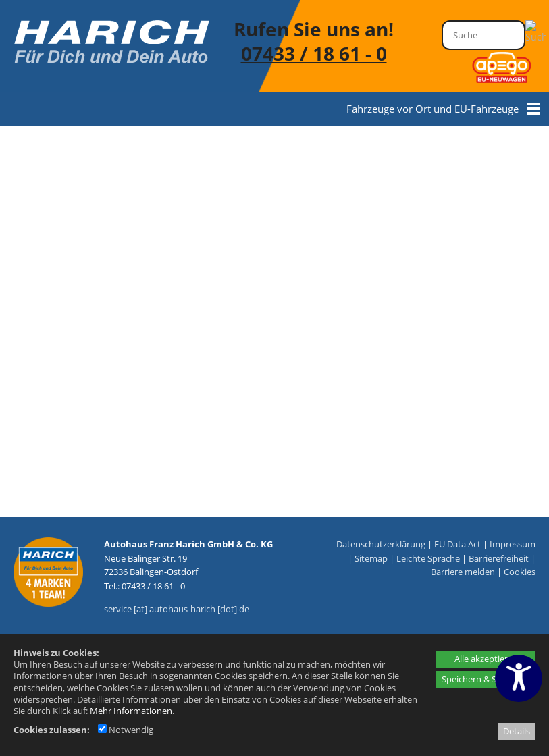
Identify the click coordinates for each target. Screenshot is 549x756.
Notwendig (126, 730)
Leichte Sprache (428, 558)
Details (517, 731)
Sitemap (371, 558)
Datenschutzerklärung (381, 544)
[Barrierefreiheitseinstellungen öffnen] (519, 678)
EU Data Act (457, 544)
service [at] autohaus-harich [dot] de (177, 609)
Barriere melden (463, 572)
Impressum (513, 544)
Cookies (520, 572)
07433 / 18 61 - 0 (314, 53)
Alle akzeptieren (486, 659)
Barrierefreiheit (499, 558)
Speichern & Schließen (486, 679)
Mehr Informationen (131, 711)
